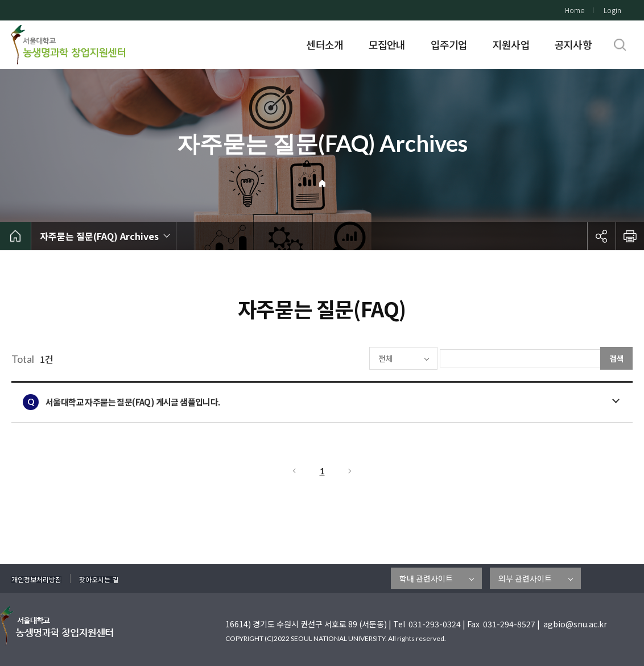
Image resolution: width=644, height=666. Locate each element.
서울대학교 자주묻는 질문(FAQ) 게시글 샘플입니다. (133, 402)
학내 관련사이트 (426, 578)
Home (575, 10)
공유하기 (601, 236)
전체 (352, 358)
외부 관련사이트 (525, 578)
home (16, 236)
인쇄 (630, 236)
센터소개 (325, 44)
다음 (350, 471)
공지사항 (573, 44)
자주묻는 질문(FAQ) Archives (99, 236)
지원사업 (511, 44)
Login (612, 10)
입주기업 (449, 44)
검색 (617, 358)
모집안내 (387, 44)
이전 (294, 471)
